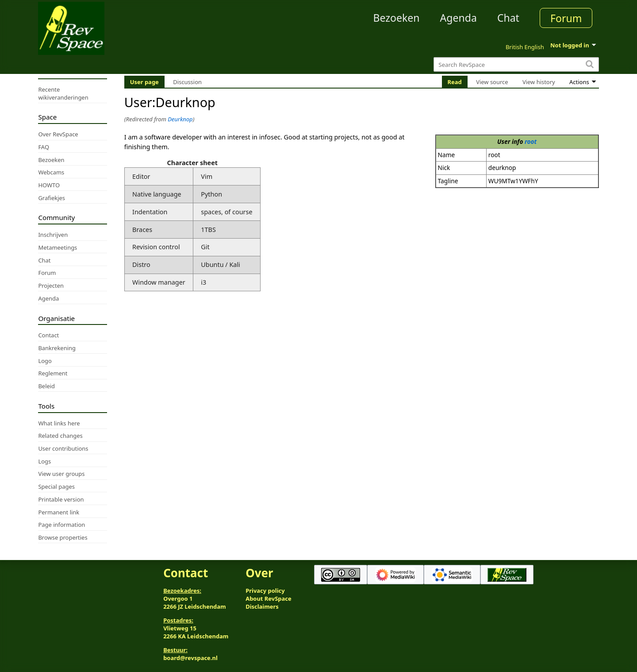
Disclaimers (262, 606)
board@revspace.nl (190, 658)
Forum (566, 18)
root (531, 141)
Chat (508, 18)
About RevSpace (269, 599)
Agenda (459, 18)
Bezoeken (397, 18)
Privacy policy (265, 591)
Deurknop (180, 119)
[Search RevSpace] (516, 64)
